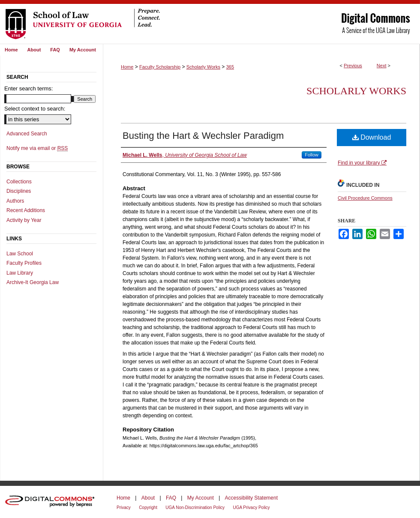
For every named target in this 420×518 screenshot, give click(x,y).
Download (372, 137)
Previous (353, 66)
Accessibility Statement (251, 498)
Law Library (20, 273)
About (148, 498)
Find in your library (362, 163)
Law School (20, 254)
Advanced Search (27, 134)
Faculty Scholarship (160, 67)
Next (382, 66)
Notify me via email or (37, 148)
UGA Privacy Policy (251, 508)
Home (127, 67)
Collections (19, 182)
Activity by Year (24, 220)
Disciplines (19, 191)
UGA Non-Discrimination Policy (195, 508)
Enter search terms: (28, 88)
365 (230, 67)
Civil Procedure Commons (365, 198)
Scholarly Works (203, 67)
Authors (15, 201)
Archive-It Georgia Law (33, 282)
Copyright (148, 508)
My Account (201, 498)
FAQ (171, 498)
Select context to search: (35, 109)
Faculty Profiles (24, 263)
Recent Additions (26, 210)
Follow (312, 155)
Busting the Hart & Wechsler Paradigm (203, 136)
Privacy (124, 508)
